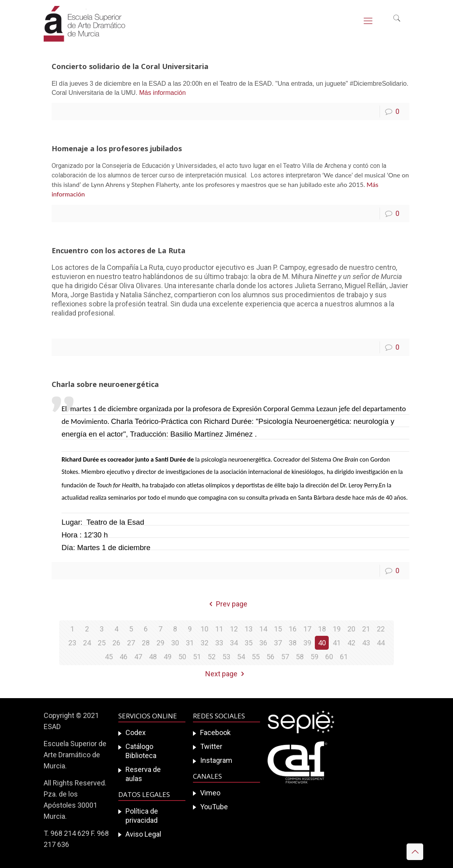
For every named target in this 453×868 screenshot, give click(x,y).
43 (366, 643)
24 (87, 643)
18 (322, 629)
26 (116, 643)
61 (344, 657)
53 (226, 657)
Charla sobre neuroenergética (105, 384)
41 (337, 643)
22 (381, 629)
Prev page (226, 604)
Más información (162, 93)
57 (285, 657)
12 (234, 629)
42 (351, 643)
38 (293, 643)
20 (351, 629)
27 (131, 643)
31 (190, 643)
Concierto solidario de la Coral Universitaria (130, 66)
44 (381, 643)
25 (102, 643)
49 (168, 657)
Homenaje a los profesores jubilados (117, 148)
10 (204, 629)
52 (212, 657)
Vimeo (210, 793)
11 (219, 629)
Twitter (211, 746)
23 (72, 643)
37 (278, 643)
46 (123, 657)
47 (138, 657)
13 (249, 629)
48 (153, 657)
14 (263, 629)
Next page (226, 674)
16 (293, 629)
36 (263, 643)
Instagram (216, 760)
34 (234, 643)
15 (278, 629)
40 (322, 643)
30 (175, 643)
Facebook (215, 732)
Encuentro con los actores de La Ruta (119, 250)
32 (204, 643)
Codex (136, 732)
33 (219, 643)
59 (314, 657)
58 (300, 657)
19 (337, 629)
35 (249, 643)
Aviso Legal (143, 834)
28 (146, 643)
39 (307, 643)
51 (197, 657)
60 (329, 657)
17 (307, 629)
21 (366, 629)
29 (160, 643)
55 (256, 657)
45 (109, 657)
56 (270, 657)
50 (182, 657)
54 (241, 657)
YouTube (214, 807)
